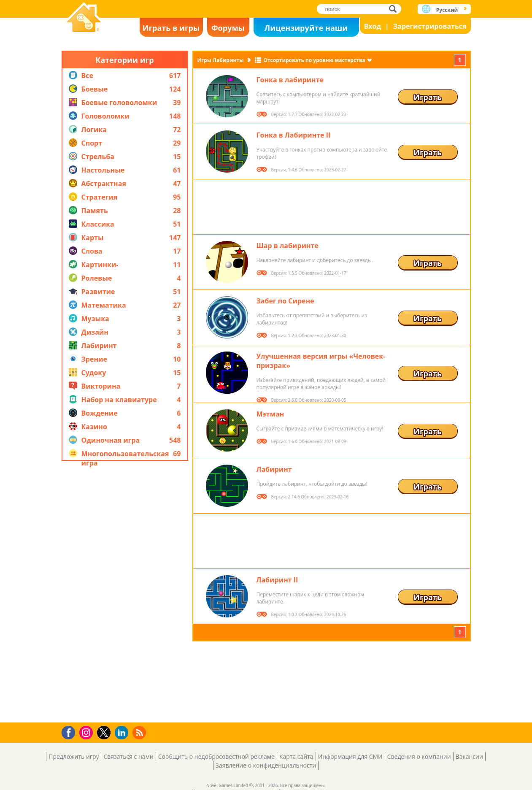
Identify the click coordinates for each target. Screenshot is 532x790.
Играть (428, 97)
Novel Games (84, 18)
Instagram (87, 732)
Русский (447, 10)
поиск (395, 9)
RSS (140, 732)
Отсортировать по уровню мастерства (314, 60)
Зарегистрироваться (430, 26)
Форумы (228, 28)
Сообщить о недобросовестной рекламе (216, 756)
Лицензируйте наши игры (306, 30)
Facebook (71, 732)
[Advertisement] (125, 592)
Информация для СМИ (350, 756)
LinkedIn (123, 733)
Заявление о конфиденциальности (266, 765)
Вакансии (469, 756)
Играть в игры (171, 28)
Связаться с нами (128, 756)
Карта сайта (296, 756)
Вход (373, 26)
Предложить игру (74, 756)
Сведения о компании (419, 756)
